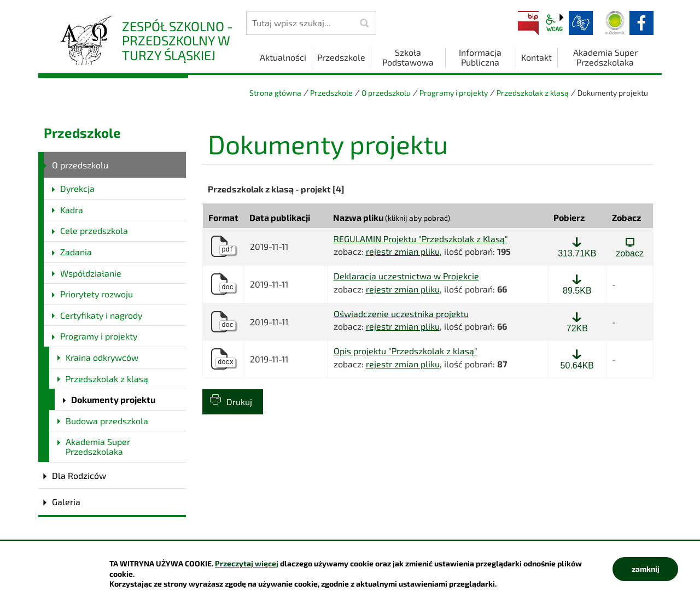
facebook (641, 23)
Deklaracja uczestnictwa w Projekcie (406, 276)
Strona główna (275, 93)
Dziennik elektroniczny (615, 23)
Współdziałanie (91, 273)
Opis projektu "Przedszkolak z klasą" (406, 351)
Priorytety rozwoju (97, 294)
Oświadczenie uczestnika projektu (401, 314)
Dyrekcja (77, 188)
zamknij (646, 569)
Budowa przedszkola (107, 421)
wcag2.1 (555, 23)
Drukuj (239, 402)
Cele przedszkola (94, 230)
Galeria (66, 502)
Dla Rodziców (79, 475)
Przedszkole (331, 93)
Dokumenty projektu (113, 399)
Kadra (72, 210)
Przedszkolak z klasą (533, 93)
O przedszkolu (386, 93)
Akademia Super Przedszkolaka (98, 446)
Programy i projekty (454, 93)
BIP (528, 23)
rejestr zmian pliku (403, 251)
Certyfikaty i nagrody (101, 315)
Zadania (76, 252)
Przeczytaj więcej (247, 563)
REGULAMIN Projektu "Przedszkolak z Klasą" (421, 239)
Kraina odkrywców (102, 357)
